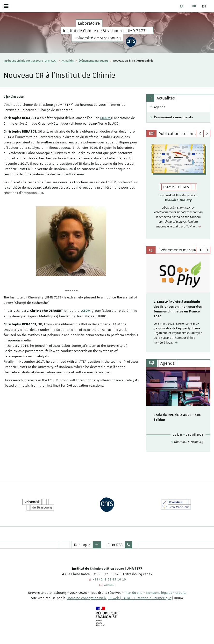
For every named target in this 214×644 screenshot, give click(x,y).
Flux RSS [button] (115, 545)
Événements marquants (93, 60)
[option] (178, 188)
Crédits (181, 593)
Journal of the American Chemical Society (178, 198)
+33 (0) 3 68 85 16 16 (109, 579)
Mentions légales (159, 593)
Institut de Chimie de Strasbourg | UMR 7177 (30, 60)
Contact (110, 585)
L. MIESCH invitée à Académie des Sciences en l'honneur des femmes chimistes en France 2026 (178, 309)
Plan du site (134, 593)
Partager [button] (82, 545)
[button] (181, 6)
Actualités (68, 60)
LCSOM (106, 118)
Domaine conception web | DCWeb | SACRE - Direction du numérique (119, 598)
